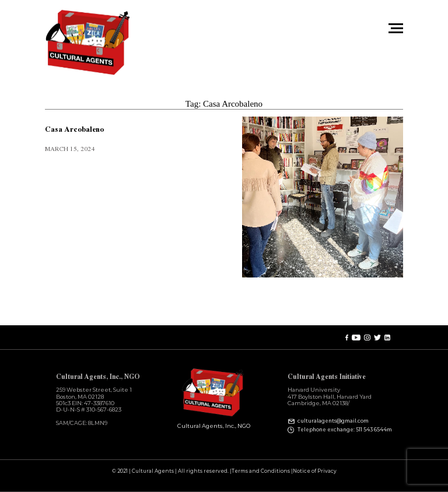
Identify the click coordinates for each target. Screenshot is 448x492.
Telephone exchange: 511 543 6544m (345, 430)
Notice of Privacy (315, 471)
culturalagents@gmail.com (333, 421)
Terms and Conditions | (262, 471)
